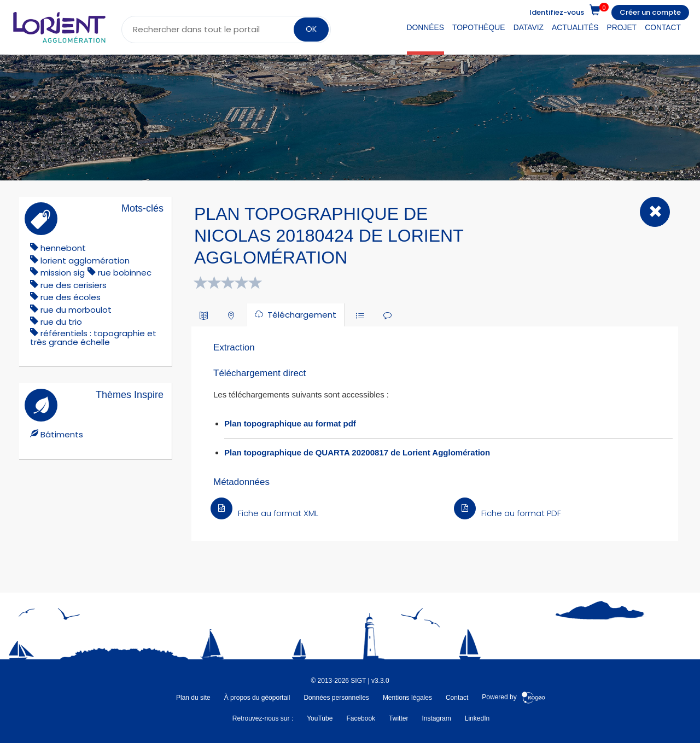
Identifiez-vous (557, 12)
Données (425, 27)
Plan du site (193, 698)
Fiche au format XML (264, 513)
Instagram (436, 718)
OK (311, 29)
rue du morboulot (76, 310)
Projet (622, 27)
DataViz (529, 27)
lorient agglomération (85, 261)
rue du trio (61, 322)
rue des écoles (71, 297)
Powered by (514, 698)
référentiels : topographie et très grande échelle (93, 338)
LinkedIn (477, 718)
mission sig (63, 273)
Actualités (575, 27)
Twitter (398, 718)
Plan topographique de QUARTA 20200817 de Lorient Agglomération (357, 452)
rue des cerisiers (74, 285)
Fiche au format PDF (507, 513)
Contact (663, 27)
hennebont (63, 248)
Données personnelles (336, 698)
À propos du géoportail (257, 698)
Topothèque (479, 27)
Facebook (361, 718)
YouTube (320, 718)
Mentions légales (407, 698)
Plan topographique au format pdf (290, 423)
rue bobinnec (125, 273)
